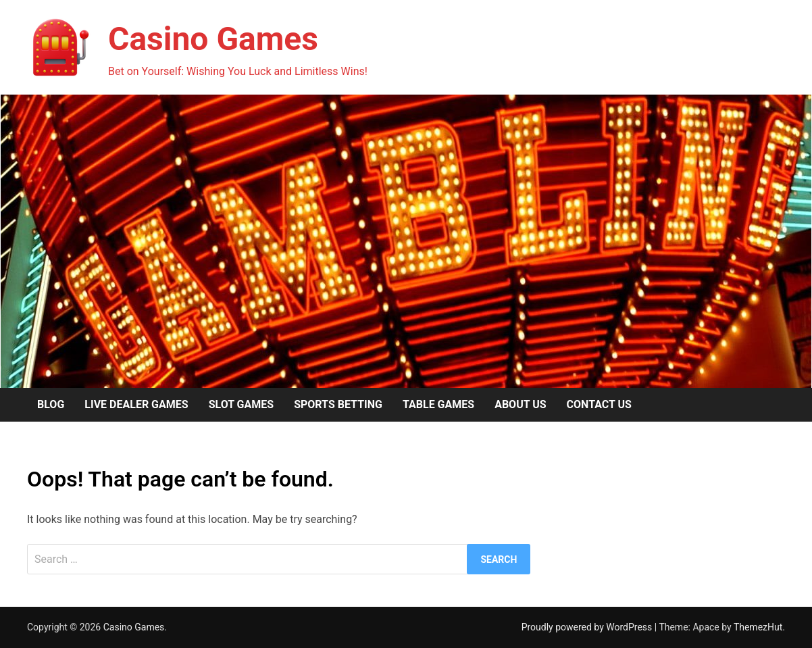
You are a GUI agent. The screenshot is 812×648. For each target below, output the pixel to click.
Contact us (599, 404)
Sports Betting (338, 404)
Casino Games (213, 39)
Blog (51, 404)
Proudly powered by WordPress (588, 627)
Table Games (438, 404)
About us (520, 404)
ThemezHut (758, 627)
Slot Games (242, 404)
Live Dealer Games (136, 404)
